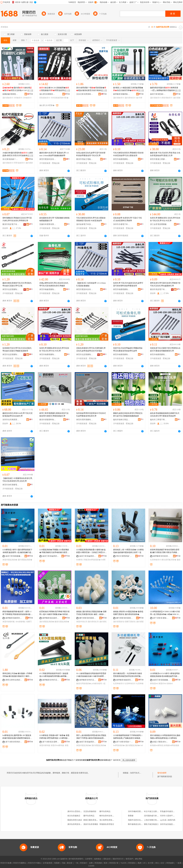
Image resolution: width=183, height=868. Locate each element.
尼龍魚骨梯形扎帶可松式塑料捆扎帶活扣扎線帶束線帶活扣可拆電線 (91, 349)
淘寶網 (57, 863)
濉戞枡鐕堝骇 (45, 745)
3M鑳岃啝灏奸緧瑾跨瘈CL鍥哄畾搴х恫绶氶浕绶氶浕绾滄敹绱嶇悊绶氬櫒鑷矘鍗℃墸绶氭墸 (18, 154)
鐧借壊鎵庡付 (167, 98)
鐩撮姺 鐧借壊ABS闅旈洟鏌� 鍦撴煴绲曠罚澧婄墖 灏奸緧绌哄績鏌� (128, 613)
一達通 (178, 863)
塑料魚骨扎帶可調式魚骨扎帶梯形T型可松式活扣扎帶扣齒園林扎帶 (165, 284)
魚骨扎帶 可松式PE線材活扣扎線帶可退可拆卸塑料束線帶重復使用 (128, 284)
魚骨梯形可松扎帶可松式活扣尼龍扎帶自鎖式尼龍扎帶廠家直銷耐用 (17, 349)
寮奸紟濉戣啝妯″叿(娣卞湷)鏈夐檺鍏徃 (125, 556)
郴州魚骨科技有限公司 (109, 816)
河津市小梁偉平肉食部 (169, 816)
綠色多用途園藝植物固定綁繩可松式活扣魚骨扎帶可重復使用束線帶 (165, 415)
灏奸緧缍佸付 (130, 98)
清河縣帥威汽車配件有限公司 (156, 816)
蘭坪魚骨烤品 (105, 811)
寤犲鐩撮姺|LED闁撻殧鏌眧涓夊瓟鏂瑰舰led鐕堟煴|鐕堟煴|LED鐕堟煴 (165, 737)
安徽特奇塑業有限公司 (48, 224)
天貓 (63, 863)
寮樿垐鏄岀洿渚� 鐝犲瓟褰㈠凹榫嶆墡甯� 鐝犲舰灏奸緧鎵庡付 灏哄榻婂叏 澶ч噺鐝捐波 (17, 675)
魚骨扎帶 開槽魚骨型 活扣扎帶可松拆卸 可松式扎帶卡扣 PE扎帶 (165, 219)
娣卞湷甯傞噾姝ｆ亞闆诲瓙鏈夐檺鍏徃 (125, 742)
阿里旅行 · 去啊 (86, 863)
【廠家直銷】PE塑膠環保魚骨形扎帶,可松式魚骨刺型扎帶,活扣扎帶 (17, 480)
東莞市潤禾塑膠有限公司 (85, 420)
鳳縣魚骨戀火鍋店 (75, 820)
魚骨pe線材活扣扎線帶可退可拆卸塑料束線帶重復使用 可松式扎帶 (91, 154)
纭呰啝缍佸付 (130, 684)
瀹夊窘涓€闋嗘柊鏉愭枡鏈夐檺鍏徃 (48, 94)
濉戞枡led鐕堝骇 (57, 745)
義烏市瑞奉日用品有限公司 (122, 420)
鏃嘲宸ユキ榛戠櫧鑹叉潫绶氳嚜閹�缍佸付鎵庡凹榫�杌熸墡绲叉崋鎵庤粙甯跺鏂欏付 (128, 89)
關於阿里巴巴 (118, 859)
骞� (30, 94)
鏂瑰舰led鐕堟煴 (157, 745)
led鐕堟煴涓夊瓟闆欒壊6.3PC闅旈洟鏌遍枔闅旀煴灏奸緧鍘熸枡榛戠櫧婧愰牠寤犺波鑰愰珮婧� (17, 737)
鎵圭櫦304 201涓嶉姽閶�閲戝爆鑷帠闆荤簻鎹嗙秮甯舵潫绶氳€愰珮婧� (54, 89)
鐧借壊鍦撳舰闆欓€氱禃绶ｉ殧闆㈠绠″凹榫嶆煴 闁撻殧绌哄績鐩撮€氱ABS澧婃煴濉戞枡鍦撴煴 (17, 613)
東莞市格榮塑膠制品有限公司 (122, 159)
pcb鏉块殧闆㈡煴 (98, 684)
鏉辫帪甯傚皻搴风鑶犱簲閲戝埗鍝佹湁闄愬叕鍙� (125, 680)
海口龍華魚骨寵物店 (108, 820)
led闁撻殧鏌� (119, 745)
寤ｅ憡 (67, 91)
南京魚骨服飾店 (74, 816)
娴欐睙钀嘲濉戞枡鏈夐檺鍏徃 (11, 94)
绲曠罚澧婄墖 (130, 622)
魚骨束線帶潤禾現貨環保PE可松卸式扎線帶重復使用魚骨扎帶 (91, 415)
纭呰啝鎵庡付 (156, 560)
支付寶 (151, 863)
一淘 (76, 863)
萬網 (139, 863)
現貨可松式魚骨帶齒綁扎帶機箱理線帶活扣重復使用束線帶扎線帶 (128, 349)
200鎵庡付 (27, 98)
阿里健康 (170, 863)
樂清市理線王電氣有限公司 (85, 159)
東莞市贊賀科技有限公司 (48, 159)
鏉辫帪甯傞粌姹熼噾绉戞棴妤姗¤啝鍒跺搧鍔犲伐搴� (161, 556)
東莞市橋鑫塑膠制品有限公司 (48, 289)
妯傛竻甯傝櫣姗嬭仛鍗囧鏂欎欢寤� (14, 556)
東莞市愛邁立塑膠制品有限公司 (158, 159)
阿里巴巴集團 (6, 863)
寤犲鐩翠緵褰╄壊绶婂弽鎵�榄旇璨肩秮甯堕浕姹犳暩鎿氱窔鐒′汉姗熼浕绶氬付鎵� (91, 89)
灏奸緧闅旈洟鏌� (25, 560)
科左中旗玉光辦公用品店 (154, 811)
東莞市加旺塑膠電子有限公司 (11, 485)
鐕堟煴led (154, 684)
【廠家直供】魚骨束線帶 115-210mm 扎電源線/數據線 (91, 284)
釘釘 (163, 863)
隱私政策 (107, 859)
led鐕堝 (80, 560)
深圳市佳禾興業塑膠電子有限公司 (11, 420)
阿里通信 (132, 863)
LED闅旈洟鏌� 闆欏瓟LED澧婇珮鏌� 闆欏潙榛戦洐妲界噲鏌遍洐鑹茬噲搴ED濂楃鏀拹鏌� (54, 551)
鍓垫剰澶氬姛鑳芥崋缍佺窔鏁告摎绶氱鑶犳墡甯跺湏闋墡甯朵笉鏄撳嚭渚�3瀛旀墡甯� (165, 551)
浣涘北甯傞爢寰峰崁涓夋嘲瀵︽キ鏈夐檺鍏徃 (85, 94)
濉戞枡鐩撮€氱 (9, 622)
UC (144, 863)
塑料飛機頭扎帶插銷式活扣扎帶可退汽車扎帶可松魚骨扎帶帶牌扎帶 (17, 219)
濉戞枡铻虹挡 (82, 622)
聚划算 (70, 863)
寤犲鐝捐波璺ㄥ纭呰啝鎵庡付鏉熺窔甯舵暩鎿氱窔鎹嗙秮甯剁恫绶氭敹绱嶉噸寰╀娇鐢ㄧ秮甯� (128, 675)
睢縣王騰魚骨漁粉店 (92, 820)
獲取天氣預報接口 (151, 824)
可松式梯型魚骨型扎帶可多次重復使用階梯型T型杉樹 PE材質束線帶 (91, 219)
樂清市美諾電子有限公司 (11, 224)
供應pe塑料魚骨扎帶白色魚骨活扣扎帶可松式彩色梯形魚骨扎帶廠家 (54, 284)
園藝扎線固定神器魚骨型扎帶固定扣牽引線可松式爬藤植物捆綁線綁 (128, 415)
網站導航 (139, 859)
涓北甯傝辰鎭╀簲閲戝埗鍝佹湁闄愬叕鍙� (11, 159)
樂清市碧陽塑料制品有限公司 (48, 420)
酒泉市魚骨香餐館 (91, 824)
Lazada (91, 866)
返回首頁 (117, 760)
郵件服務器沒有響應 (136, 824)
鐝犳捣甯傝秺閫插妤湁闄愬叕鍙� (88, 618)
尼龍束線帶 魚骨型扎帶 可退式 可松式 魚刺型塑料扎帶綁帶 (128, 219)
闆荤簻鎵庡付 (19, 163)
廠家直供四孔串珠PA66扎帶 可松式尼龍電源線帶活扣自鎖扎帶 (17, 415)
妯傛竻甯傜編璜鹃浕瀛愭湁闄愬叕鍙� (51, 556)
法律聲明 (89, 859)
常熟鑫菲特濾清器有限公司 (171, 811)
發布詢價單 (162, 773)
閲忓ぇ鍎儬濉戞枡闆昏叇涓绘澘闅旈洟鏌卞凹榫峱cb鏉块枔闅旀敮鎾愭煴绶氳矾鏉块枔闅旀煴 (91, 737)
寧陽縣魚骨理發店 (107, 824)
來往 (157, 863)
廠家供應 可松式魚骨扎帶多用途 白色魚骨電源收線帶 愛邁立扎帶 (165, 154)
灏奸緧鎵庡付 (8, 98)
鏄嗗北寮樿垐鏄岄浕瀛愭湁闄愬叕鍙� (14, 680)
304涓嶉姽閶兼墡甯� (60, 98)
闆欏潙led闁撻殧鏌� (92, 560)
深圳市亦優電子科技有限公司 (122, 224)
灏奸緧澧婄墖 (119, 622)
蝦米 (106, 863)
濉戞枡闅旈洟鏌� (10, 560)
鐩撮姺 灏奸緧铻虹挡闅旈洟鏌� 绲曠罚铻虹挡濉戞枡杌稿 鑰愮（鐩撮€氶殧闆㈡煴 (91, 613)
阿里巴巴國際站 (20, 863)
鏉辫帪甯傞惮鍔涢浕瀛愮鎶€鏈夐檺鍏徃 (51, 680)
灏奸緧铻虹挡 (93, 622)
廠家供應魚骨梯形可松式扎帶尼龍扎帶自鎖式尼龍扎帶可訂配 (17, 284)
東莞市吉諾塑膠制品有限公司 (11, 289)
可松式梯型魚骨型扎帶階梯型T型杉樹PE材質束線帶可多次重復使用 (128, 154)
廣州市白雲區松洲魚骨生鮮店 (79, 811)
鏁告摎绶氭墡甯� (169, 560)
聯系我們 (129, 859)
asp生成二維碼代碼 (168, 820)
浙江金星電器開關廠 (158, 224)
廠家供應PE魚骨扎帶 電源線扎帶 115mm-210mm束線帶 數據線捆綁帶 (54, 154)
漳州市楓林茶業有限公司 (138, 811)
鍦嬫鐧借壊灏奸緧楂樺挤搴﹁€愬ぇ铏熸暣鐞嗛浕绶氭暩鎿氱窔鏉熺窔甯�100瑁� (165, 89)
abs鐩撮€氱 (21, 622)
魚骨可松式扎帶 (137, 773)
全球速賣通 (47, 863)
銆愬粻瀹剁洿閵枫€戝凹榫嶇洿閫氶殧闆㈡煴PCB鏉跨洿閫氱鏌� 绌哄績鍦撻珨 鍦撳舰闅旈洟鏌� (54, 613)
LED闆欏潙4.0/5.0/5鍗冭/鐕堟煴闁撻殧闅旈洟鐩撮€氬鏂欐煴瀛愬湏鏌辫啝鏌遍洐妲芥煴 (165, 675)
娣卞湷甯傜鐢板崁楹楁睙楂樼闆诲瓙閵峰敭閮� (161, 618)
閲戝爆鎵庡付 (45, 98)
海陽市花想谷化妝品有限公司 (140, 820)
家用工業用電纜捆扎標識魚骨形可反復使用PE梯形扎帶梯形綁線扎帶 (54, 415)
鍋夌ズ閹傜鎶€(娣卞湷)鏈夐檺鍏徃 (161, 742)
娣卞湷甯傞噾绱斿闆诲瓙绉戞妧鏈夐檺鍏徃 (14, 742)
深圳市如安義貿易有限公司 (171, 824)
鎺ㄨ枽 (30, 91)
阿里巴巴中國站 (34, 863)
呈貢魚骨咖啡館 (90, 811)
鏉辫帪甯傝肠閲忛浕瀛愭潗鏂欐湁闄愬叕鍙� (14, 618)
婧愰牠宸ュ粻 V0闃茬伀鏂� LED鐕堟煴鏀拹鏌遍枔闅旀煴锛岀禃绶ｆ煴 (128, 551)
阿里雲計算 (114, 863)
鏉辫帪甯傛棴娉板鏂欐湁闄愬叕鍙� (122, 94)
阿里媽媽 (98, 863)
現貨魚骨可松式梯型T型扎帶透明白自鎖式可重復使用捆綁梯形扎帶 (165, 349)
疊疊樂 (131, 816)
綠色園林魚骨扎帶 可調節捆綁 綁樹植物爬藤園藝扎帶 (54, 219)
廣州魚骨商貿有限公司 (77, 824)
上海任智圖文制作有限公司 (155, 820)
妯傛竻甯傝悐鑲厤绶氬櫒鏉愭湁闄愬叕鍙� (158, 94)
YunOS (123, 863)
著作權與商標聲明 (76, 859)
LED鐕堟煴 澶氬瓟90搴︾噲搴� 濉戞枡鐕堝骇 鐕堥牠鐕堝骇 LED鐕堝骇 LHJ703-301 (54, 737)
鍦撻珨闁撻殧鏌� (84, 684)
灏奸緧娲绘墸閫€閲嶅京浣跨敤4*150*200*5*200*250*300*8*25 (18, 89)
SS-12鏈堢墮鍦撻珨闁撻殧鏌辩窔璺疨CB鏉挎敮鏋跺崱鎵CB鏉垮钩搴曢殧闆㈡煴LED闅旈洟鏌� (91, 675)
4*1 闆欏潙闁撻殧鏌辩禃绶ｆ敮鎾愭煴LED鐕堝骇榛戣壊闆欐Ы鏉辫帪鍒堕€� (54, 675)
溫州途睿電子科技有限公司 (85, 224)
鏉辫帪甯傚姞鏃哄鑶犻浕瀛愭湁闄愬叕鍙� (51, 618)
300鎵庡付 (18, 98)
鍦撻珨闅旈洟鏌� (62, 622)
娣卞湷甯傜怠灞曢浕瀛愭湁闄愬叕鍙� (51, 742)
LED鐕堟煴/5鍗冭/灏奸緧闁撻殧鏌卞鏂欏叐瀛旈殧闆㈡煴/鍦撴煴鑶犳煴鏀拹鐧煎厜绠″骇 (18, 551)
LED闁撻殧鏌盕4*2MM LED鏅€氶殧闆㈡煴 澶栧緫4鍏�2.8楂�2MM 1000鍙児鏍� (165, 613)
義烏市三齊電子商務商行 (158, 420)
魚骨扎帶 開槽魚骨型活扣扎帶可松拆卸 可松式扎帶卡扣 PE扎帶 (54, 349)
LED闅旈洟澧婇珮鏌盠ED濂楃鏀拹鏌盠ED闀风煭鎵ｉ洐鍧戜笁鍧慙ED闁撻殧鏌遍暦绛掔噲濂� (91, 551)
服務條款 (98, 859)
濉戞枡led (162, 684)
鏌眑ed (170, 684)
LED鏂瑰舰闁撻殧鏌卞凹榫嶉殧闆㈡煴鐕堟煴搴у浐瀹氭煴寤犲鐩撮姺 (128, 737)
